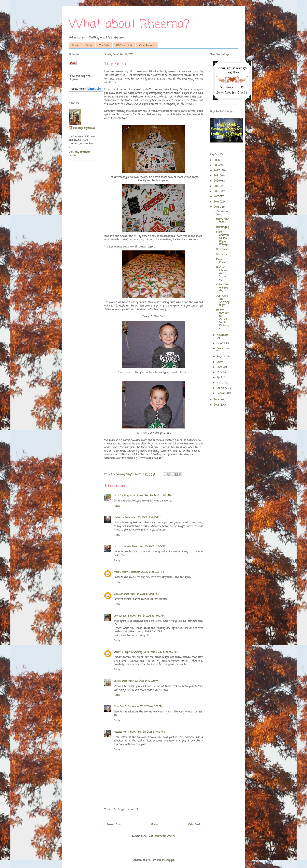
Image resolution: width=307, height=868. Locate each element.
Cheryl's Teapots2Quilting (128, 652)
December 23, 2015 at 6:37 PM (145, 706)
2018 (217, 191)
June (220, 367)
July (220, 362)
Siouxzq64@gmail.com (84, 130)
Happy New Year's (223, 221)
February (222, 388)
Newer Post (114, 824)
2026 (217, 160)
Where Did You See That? (222, 288)
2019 (217, 186)
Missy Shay (121, 572)
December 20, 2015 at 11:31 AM (154, 496)
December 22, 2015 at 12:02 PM (140, 681)
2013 (217, 405)
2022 (217, 171)
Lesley (117, 681)
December (223, 211)
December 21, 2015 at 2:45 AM (141, 594)
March (221, 383)
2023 (217, 165)
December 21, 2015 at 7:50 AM (160, 652)
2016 (217, 202)
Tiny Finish (222, 249)
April (220, 378)
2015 (217, 207)
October (221, 343)
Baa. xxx (118, 594)
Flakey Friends (222, 261)
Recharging (223, 227)
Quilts (89, 45)
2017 (217, 196)
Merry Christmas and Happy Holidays (222, 238)
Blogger (170, 860)
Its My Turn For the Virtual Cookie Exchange (222, 319)
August (221, 357)
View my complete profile (79, 154)
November (223, 335)
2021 (217, 176)
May (220, 372)
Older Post (194, 824)
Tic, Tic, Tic (222, 254)
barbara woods (122, 547)
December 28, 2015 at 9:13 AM (147, 732)
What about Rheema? (129, 25)
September (223, 349)
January (222, 393)
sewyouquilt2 (121, 616)
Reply (117, 506)
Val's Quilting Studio (125, 496)
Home (76, 45)
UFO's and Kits (124, 45)
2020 (217, 181)
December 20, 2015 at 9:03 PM (146, 572)
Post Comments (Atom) (161, 836)
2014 (217, 400)
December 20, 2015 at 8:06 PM (150, 547)
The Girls (104, 45)
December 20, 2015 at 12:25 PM (143, 518)
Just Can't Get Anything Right (223, 301)
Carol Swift (120, 706)
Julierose (119, 518)
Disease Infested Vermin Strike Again (222, 273)
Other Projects (147, 45)
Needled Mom (121, 732)
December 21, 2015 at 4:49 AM (147, 616)
